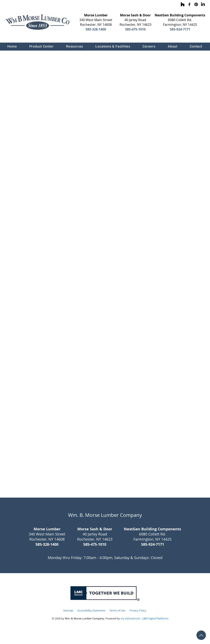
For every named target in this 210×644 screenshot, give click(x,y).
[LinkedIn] (203, 4)
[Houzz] (183, 4)
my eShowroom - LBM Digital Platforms (144, 618)
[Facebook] (189, 4)
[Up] (201, 635)
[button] (41, 46)
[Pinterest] (196, 4)
